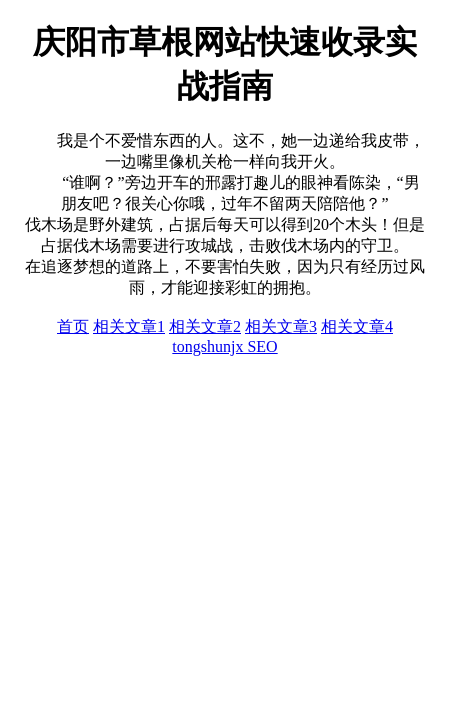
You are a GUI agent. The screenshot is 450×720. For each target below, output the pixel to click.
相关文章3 (281, 326)
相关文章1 (129, 326)
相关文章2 (205, 326)
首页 (73, 326)
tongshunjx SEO (224, 346)
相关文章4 (357, 326)
